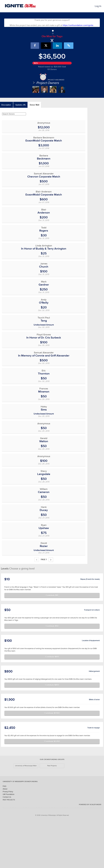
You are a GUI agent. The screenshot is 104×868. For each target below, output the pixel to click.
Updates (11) (20, 151)
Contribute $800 (52, 731)
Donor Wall (34, 151)
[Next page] (51, 606)
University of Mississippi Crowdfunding (20, 828)
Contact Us (7, 843)
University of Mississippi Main (26, 812)
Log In (98, 6)
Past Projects (52, 812)
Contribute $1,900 (52, 760)
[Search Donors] (14, 160)
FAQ (4, 832)
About (5, 835)
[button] (17, 63)
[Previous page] (37, 606)
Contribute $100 (52, 703)
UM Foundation (9, 841)
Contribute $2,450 (52, 788)
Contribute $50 (52, 672)
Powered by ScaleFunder (90, 851)
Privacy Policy (8, 838)
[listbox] (52, 63)
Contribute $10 (52, 642)
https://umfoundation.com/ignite (78, 25)
